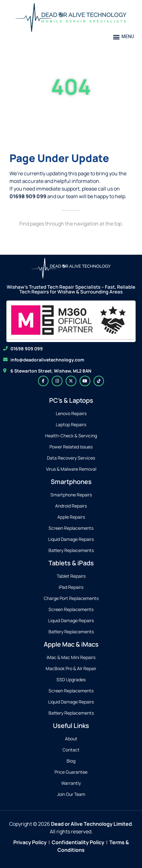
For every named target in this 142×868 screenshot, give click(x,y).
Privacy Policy (30, 842)
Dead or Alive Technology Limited (91, 824)
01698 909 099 (27, 349)
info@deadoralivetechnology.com (47, 360)
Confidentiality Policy (78, 842)
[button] (123, 37)
